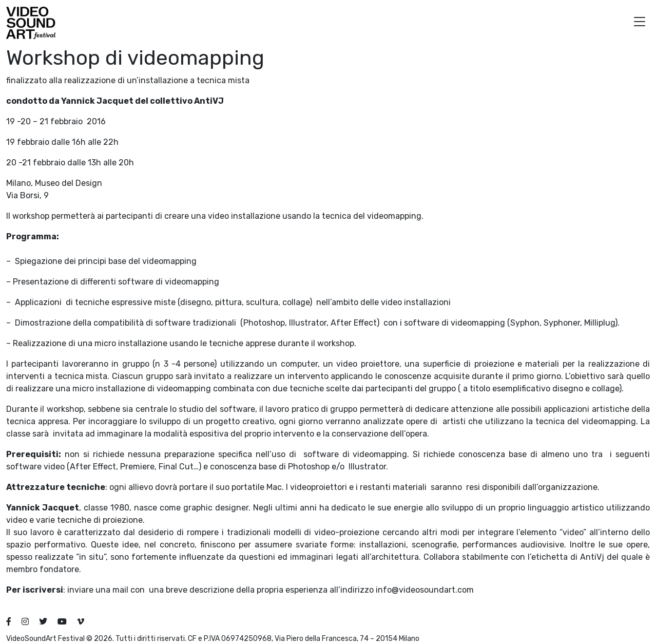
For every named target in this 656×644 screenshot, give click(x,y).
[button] (640, 23)
